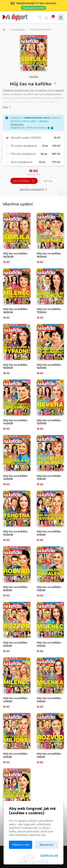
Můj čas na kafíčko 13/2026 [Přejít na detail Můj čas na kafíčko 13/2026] (49, 422)
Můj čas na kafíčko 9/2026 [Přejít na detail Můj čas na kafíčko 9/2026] (49, 533)
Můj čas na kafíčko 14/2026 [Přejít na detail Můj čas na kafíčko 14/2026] (15, 422)
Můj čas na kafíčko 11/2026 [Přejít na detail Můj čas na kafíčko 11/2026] (49, 477)
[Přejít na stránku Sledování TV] (33, 6)
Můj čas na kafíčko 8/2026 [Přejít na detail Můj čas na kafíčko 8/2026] (15, 589)
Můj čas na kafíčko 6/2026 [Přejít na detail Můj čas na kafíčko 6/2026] (15, 644)
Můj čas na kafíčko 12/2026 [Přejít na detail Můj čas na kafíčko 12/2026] (15, 477)
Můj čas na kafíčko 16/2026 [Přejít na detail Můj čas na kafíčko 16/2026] (15, 366)
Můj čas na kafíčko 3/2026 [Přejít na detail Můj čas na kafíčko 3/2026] (49, 700)
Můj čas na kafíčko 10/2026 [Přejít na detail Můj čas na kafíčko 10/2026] (15, 533)
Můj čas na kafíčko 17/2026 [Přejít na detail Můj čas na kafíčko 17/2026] (49, 311)
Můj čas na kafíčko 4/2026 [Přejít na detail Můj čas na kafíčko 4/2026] (15, 700)
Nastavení (46, 845)
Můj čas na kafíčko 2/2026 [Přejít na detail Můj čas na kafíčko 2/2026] (15, 755)
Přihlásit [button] (46, 17)
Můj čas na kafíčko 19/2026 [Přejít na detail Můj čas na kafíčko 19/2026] (49, 255)
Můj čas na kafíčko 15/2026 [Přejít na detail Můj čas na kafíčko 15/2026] (49, 366)
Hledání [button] (40, 17)
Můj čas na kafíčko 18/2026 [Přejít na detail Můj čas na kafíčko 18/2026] (15, 311)
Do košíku (24, 181)
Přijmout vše (21, 845)
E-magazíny (18, 29)
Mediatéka (17, 124)
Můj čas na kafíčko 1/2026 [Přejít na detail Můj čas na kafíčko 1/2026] (49, 755)
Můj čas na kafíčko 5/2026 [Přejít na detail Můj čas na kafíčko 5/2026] (49, 644)
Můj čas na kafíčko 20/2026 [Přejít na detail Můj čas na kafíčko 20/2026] (15, 255)
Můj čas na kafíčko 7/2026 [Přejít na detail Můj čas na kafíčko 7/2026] (49, 589)
